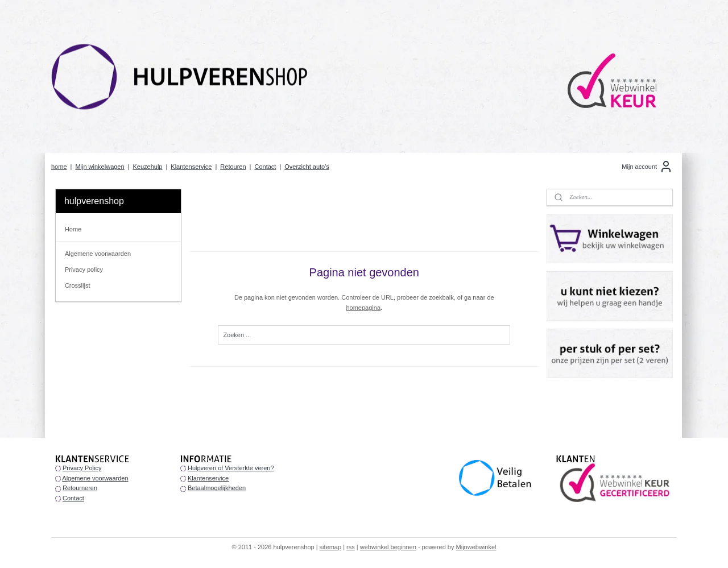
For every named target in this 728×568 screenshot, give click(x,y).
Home (73, 229)
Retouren (233, 167)
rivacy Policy (84, 468)
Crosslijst (78, 285)
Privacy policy (84, 270)
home (59, 167)
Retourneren (80, 488)
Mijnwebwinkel (476, 547)
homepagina (363, 308)
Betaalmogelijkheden (217, 488)
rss (351, 547)
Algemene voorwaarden (98, 254)
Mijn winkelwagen (100, 167)
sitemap (331, 547)
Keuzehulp (147, 167)
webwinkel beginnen (388, 547)
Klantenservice (191, 167)
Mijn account (647, 167)
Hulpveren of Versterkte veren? (231, 468)
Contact (265, 167)
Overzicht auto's (307, 167)
